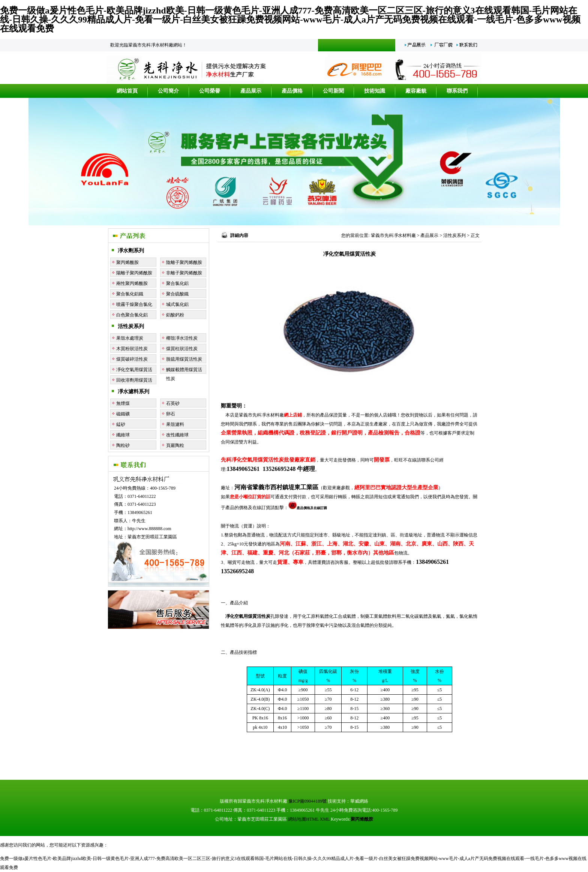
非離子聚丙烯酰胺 (184, 273)
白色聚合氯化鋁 (132, 315)
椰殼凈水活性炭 (182, 338)
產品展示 (251, 91)
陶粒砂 (123, 445)
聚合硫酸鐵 (177, 294)
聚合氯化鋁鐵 (130, 294)
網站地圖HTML (303, 819)
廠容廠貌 (416, 91)
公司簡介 (168, 91)
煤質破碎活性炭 (132, 359)
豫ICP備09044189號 (308, 801)
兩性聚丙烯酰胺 (132, 283)
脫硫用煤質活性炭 (184, 359)
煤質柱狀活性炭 (182, 349)
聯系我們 (457, 91)
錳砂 (121, 424)
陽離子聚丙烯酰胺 (134, 273)
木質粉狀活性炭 (132, 349)
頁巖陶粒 (175, 445)
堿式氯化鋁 (177, 304)
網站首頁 (127, 91)
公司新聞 (333, 91)
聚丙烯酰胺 (127, 262)
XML (325, 819)
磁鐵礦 (123, 414)
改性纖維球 (177, 435)
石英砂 (173, 403)
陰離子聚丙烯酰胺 (184, 262)
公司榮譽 (210, 91)
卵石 (171, 414)
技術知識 (375, 91)
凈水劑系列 (131, 251)
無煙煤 (123, 403)
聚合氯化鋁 (177, 283)
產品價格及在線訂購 (308, 508)
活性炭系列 (131, 326)
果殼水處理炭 (130, 338)
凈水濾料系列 (133, 392)
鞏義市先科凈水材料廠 (393, 235)
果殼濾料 (175, 424)
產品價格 (292, 91)
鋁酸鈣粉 (175, 315)
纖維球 (123, 435)
